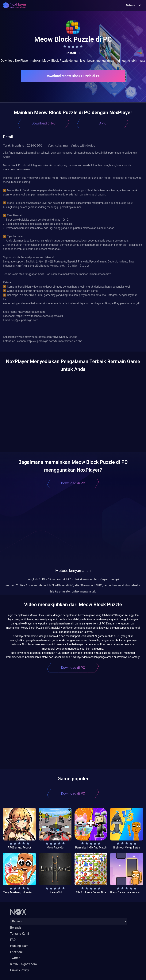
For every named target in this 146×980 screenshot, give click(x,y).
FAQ (13, 940)
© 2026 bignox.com (23, 964)
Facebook (17, 952)
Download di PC (44, 123)
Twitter (15, 958)
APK (102, 123)
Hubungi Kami (20, 946)
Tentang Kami (19, 934)
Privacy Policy (19, 970)
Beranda (16, 928)
